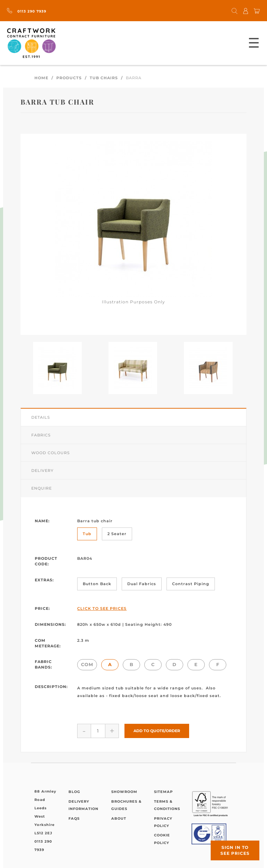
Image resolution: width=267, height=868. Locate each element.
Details (41, 417)
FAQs (74, 818)
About (119, 818)
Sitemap (163, 792)
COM (87, 664)
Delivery (42, 470)
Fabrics (41, 435)
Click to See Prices (102, 608)
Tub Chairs (104, 78)
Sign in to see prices (235, 850)
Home (41, 78)
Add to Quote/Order (157, 731)
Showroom (124, 792)
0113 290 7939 (27, 11)
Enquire (42, 488)
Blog (74, 792)
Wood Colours (51, 453)
